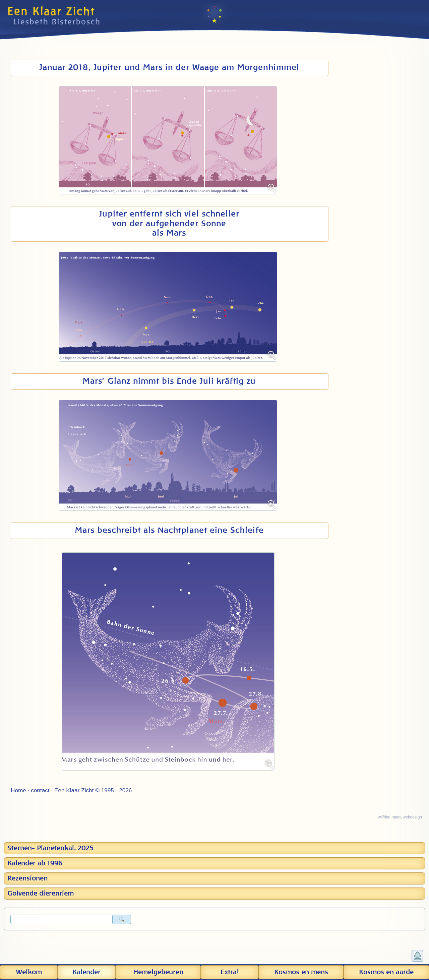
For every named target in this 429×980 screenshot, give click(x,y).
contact (40, 790)
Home (18, 790)
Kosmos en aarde (386, 972)
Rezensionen (27, 878)
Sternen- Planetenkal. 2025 (50, 848)
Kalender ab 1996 (35, 863)
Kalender (86, 972)
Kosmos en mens (301, 972)
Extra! (230, 972)
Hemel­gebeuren (158, 972)
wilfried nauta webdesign (400, 817)
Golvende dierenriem (41, 894)
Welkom (29, 972)
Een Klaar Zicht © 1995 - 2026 (93, 790)
